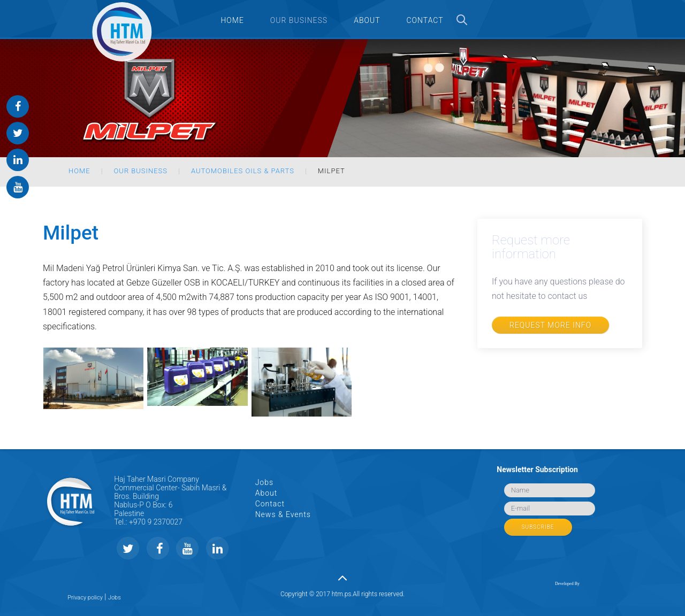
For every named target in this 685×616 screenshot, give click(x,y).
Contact (270, 504)
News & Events (283, 514)
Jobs (264, 482)
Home (79, 171)
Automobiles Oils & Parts (243, 171)
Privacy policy (85, 598)
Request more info (550, 325)
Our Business (141, 171)
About (267, 493)
